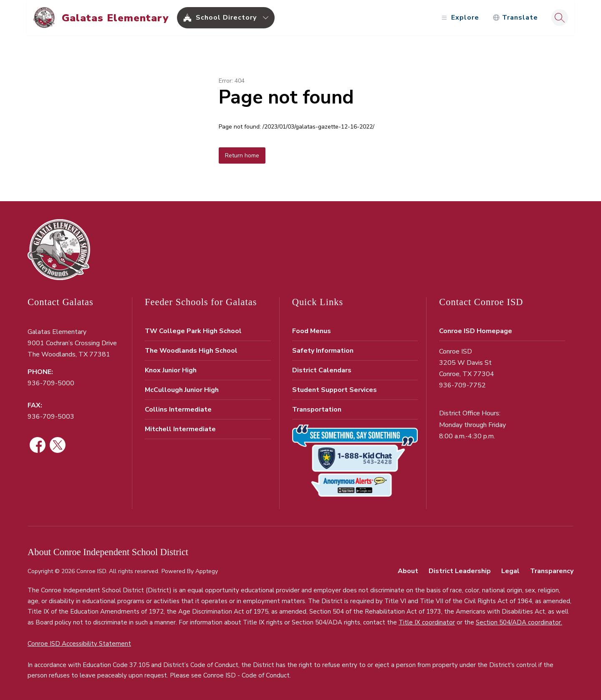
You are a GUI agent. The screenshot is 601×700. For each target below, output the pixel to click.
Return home (242, 155)
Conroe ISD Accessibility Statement (79, 644)
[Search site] (559, 18)
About (408, 571)
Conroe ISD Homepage (476, 331)
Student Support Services (335, 390)
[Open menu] (458, 18)
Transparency (552, 571)
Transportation (317, 409)
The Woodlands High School (191, 351)
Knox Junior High (171, 370)
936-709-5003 (51, 417)
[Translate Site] (514, 18)
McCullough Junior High (182, 390)
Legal (510, 571)
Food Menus (312, 331)
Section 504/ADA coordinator (518, 622)
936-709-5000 (51, 383)
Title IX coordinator (427, 622)
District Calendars (322, 370)
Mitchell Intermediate (180, 429)
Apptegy (207, 571)
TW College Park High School (193, 331)
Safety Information (323, 351)
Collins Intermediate (178, 409)
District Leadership (460, 571)
